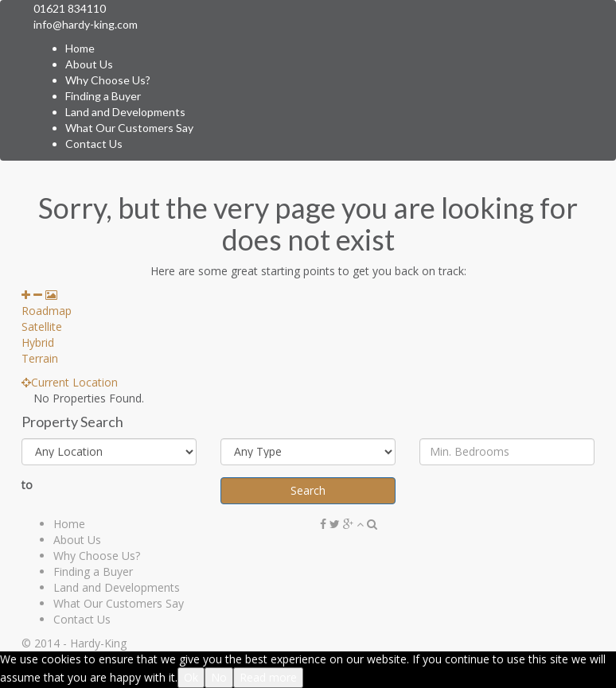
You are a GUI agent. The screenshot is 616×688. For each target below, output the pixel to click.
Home (80, 48)
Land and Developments (125, 112)
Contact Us (94, 144)
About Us (89, 64)
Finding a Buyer (103, 96)
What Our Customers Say (129, 128)
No (219, 677)
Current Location (70, 382)
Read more (268, 677)
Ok (191, 677)
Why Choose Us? (108, 80)
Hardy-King (98, 643)
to (27, 485)
